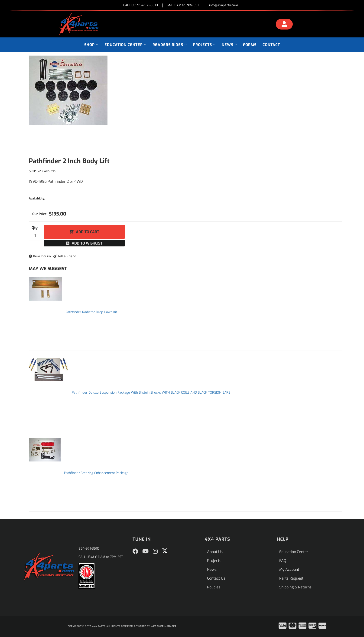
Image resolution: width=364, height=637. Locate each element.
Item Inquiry (42, 256)
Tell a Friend (67, 256)
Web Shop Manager (163, 626)
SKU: (32, 171)
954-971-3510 (89, 549)
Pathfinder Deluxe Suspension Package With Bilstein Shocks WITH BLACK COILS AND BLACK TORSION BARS (151, 393)
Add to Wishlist (87, 243)
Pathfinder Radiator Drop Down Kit (91, 312)
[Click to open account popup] (284, 25)
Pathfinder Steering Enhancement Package (96, 473)
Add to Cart (88, 232)
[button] (91, 45)
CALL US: (141, 5)
